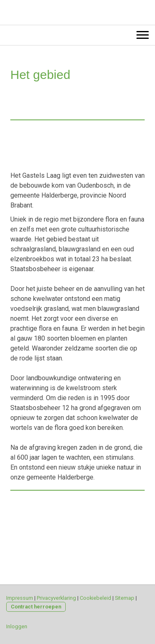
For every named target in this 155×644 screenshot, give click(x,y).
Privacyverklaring (56, 598)
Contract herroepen (36, 607)
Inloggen (17, 626)
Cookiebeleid (95, 598)
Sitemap (125, 598)
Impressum (20, 598)
